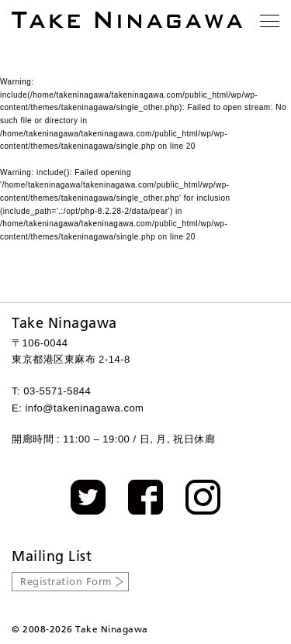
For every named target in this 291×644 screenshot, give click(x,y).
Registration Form (66, 581)
